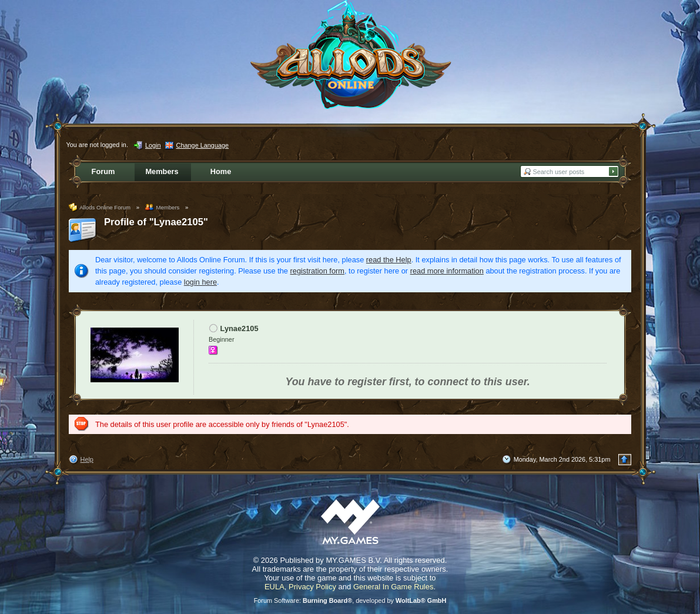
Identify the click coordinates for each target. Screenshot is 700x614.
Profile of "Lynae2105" (156, 222)
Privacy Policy (312, 587)
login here (200, 282)
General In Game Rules (393, 587)
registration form (317, 271)
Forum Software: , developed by (350, 600)
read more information (447, 271)
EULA (274, 587)
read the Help (389, 260)
